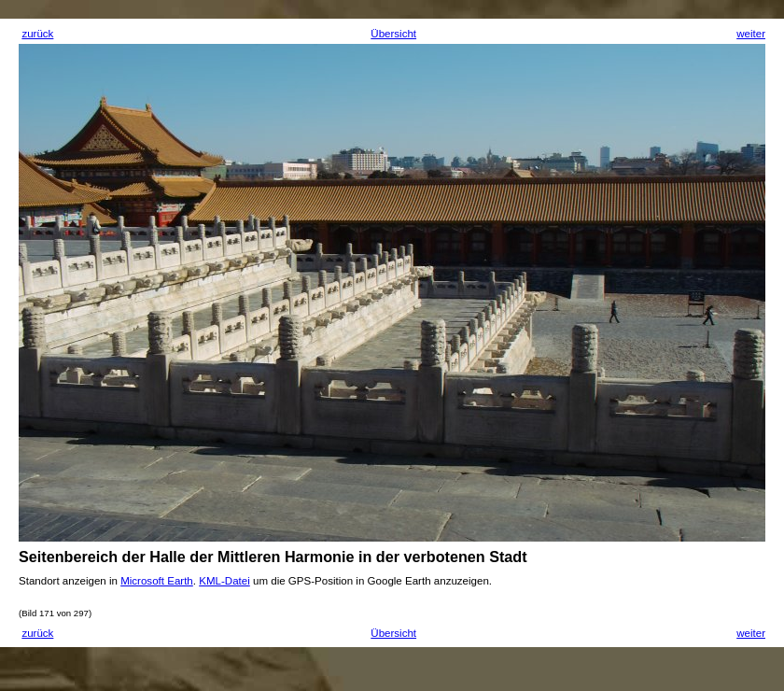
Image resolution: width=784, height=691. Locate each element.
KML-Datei (224, 581)
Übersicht (393, 34)
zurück (37, 34)
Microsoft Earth (157, 581)
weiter (751, 34)
